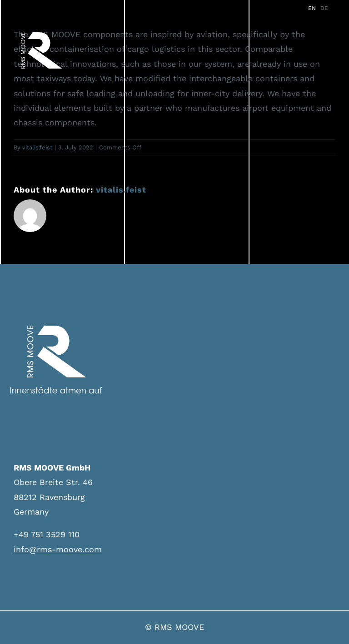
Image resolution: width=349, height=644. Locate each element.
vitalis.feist (37, 147)
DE (324, 8)
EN (312, 8)
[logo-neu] (41, 34)
